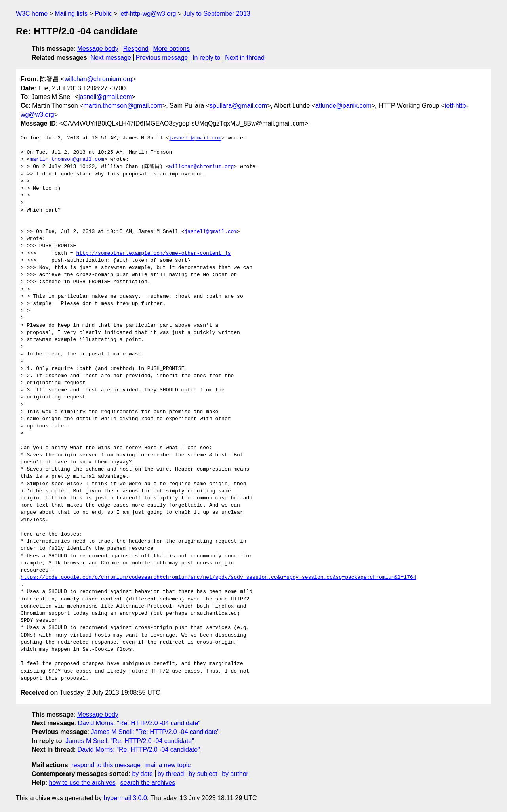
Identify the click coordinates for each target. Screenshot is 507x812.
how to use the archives (82, 782)
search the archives (148, 782)
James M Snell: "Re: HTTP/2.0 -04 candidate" (155, 732)
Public (103, 14)
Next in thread (245, 58)
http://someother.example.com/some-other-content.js (153, 254)
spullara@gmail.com (238, 106)
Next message (111, 58)
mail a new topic (168, 765)
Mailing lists (71, 14)
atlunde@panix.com (343, 106)
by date (142, 774)
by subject (203, 774)
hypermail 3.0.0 (125, 798)
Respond (136, 49)
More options (172, 49)
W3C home (32, 14)
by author (235, 774)
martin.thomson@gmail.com (123, 106)
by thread (171, 774)
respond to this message (106, 765)
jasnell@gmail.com (105, 97)
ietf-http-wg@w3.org (148, 14)
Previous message (162, 58)
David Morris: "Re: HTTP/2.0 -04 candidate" (139, 723)
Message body (98, 49)
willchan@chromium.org (98, 79)
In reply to (206, 58)
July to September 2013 (217, 14)
